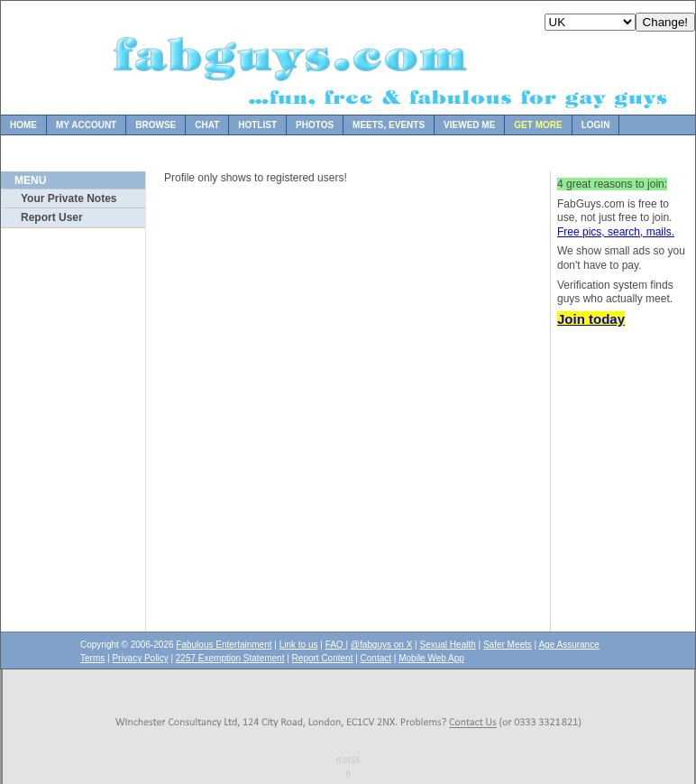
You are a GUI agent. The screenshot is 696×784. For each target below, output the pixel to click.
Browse (156, 125)
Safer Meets (508, 645)
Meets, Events (389, 125)
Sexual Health (448, 645)
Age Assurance (568, 645)
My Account (86, 125)
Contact (376, 658)
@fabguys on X (382, 645)
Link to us (299, 645)
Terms (92, 658)
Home (23, 125)
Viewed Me (469, 125)
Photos (315, 125)
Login (596, 125)
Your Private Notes (69, 198)
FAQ (336, 645)
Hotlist (257, 125)
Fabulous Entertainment (224, 645)
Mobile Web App (431, 658)
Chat (207, 125)
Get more (538, 125)
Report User (52, 217)
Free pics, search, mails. (616, 232)
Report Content (323, 658)
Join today (591, 319)
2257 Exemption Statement (230, 658)
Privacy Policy (140, 658)
